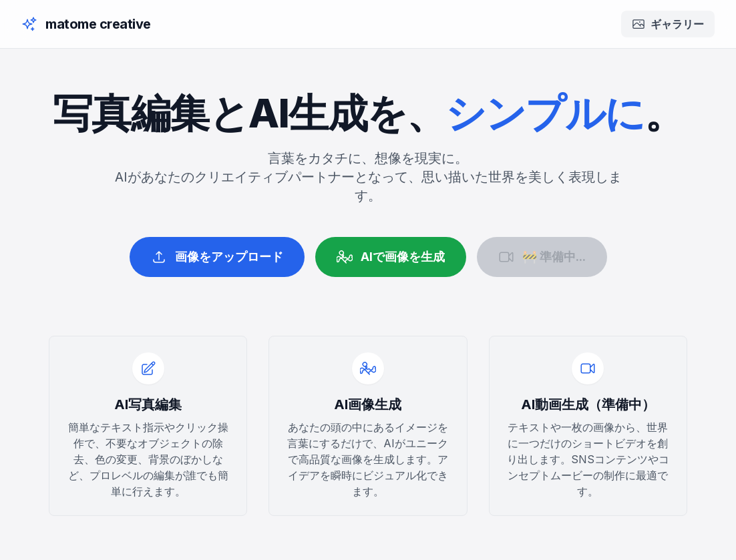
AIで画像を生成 (391, 257)
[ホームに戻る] (86, 24)
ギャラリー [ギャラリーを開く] (668, 24)
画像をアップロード (217, 257)
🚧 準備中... (542, 257)
